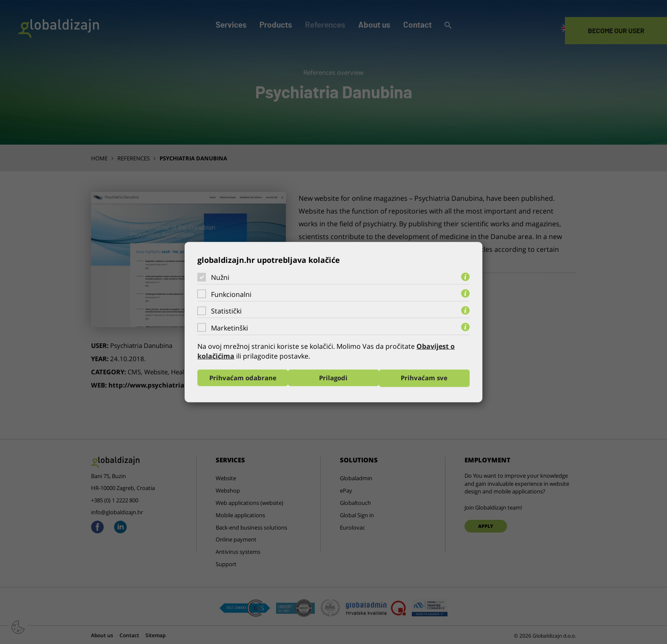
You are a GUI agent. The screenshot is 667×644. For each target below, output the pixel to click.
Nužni (220, 277)
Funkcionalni (231, 294)
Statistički (226, 311)
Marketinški (229, 328)
